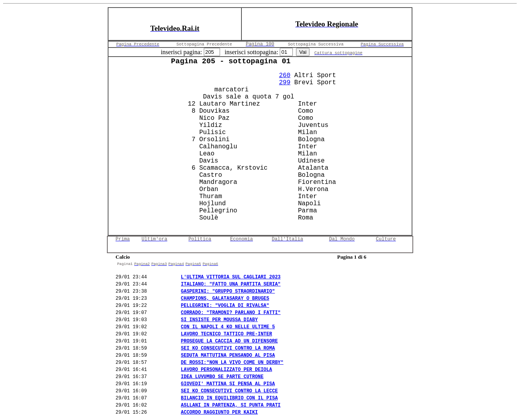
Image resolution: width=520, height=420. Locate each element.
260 (285, 76)
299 (285, 83)
